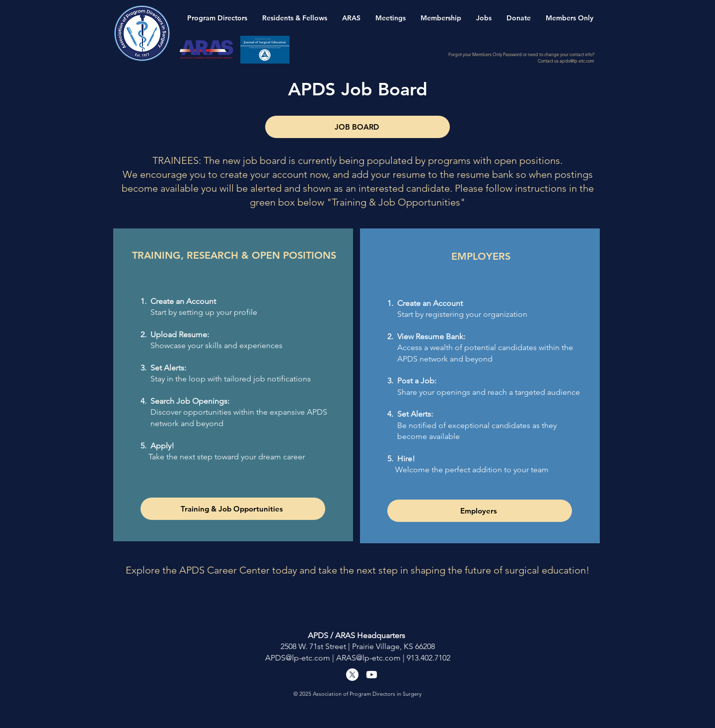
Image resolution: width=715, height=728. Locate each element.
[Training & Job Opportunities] (233, 509)
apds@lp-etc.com (577, 61)
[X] (352, 675)
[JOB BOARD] (357, 127)
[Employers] (480, 511)
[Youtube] (372, 675)
